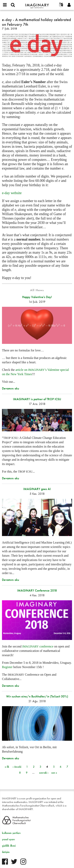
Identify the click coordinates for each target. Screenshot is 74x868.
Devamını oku (11, 388)
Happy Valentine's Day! (37, 297)
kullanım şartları (11, 833)
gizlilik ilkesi (9, 846)
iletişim (6, 852)
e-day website (12, 193)
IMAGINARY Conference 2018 (37, 590)
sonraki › (44, 773)
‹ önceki (17, 767)
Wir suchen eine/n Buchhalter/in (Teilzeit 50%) (37, 696)
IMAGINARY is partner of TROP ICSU (37, 399)
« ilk (7, 767)
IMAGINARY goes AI (37, 489)
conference (38, 646)
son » (54, 773)
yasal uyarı (8, 839)
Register (7, 667)
